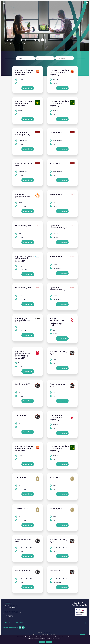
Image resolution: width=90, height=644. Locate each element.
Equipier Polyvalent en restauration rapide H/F (25, 72)
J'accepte (42, 642)
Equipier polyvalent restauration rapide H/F (25, 103)
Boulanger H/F (57, 132)
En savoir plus (28, 88)
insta (23, 628)
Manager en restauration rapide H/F (56, 417)
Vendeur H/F (22, 415)
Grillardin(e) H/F (23, 225)
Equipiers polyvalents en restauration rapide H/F (57, 322)
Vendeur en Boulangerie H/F (23, 133)
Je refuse (49, 642)
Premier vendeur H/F (58, 385)
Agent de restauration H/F (58, 227)
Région (20, 58)
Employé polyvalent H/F (23, 195)
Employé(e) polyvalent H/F (23, 320)
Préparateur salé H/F (24, 164)
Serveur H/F (56, 194)
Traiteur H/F (21, 508)
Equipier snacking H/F (59, 352)
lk (20, 628)
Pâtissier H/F (56, 163)
